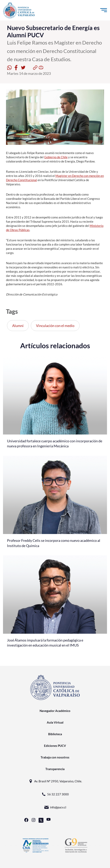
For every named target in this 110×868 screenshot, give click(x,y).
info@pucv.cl (55, 807)
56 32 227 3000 (55, 794)
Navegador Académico (55, 711)
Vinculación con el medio (55, 326)
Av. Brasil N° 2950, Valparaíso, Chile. (55, 781)
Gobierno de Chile (56, 157)
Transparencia (55, 769)
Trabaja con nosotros (55, 757)
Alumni (18, 326)
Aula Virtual (55, 722)
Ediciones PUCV (55, 746)
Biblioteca (55, 734)
